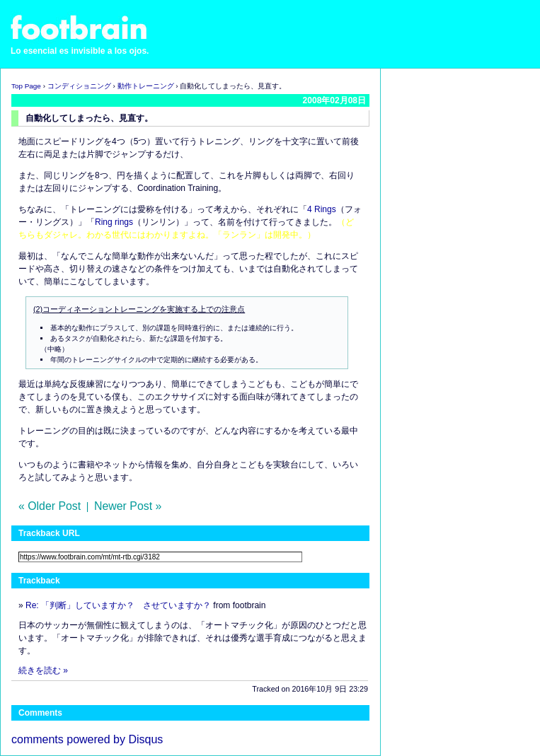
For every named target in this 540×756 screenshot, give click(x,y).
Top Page (26, 86)
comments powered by (87, 739)
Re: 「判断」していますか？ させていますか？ (118, 605)
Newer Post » (128, 506)
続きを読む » (43, 670)
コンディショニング (79, 86)
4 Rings (322, 209)
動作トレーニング (146, 86)
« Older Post (50, 506)
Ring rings (114, 222)
